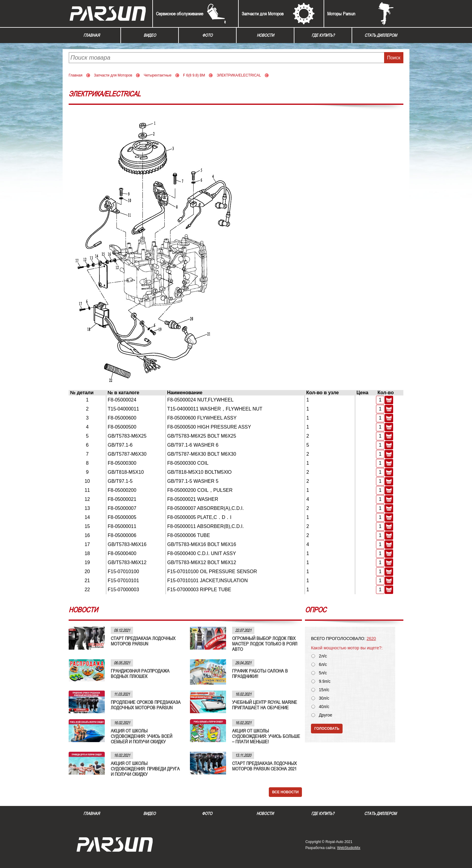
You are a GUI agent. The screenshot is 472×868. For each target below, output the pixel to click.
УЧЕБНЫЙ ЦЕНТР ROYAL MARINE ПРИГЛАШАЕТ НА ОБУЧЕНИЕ (265, 705)
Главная (92, 35)
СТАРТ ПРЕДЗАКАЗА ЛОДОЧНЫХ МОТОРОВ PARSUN (143, 641)
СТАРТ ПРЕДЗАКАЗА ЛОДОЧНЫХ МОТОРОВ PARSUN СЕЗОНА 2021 (264, 766)
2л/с (323, 656)
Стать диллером (381, 35)
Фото (207, 35)
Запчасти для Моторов (263, 14)
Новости (265, 35)
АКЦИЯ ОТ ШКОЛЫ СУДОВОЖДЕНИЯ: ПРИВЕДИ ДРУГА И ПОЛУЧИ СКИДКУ (145, 769)
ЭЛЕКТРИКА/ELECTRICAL (239, 75)
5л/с (323, 673)
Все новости (285, 792)
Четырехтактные (157, 75)
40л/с (324, 707)
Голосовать (327, 729)
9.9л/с (325, 681)
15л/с (324, 690)
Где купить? (323, 35)
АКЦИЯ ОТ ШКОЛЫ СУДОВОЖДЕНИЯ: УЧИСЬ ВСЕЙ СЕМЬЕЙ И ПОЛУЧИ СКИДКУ (141, 736)
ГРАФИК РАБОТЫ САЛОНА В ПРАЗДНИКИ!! (260, 673)
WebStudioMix (349, 848)
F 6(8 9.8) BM (194, 75)
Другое (325, 715)
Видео (150, 35)
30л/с (324, 698)
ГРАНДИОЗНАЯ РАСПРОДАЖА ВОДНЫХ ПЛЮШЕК (140, 673)
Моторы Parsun (341, 14)
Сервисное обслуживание (180, 14)
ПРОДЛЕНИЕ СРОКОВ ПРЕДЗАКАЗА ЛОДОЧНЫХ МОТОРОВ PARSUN (146, 705)
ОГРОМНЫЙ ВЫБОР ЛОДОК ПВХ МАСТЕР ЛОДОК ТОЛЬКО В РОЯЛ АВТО (265, 644)
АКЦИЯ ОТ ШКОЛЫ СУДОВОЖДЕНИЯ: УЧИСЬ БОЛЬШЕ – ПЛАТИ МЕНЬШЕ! (266, 736)
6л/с (323, 665)
